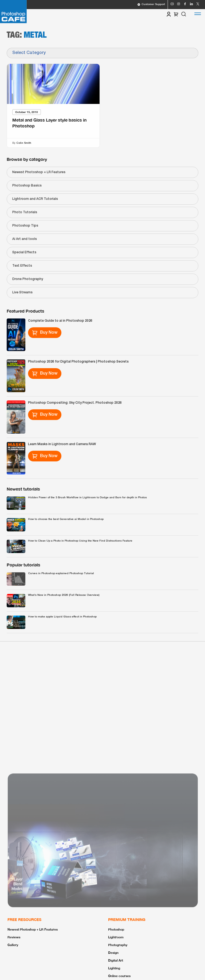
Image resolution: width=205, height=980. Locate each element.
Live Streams (22, 292)
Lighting (114, 968)
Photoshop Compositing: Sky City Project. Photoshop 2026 (75, 403)
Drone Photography (28, 279)
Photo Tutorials (25, 212)
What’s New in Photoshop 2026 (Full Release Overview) (64, 595)
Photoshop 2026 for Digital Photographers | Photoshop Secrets (78, 362)
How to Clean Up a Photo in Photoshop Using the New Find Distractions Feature (80, 541)
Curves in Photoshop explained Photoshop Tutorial (61, 573)
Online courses (119, 976)
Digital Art (116, 960)
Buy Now (45, 333)
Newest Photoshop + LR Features (39, 172)
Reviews (14, 937)
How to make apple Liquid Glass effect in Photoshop (62, 617)
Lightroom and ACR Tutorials (35, 199)
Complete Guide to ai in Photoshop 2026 (60, 321)
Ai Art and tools (25, 239)
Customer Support (151, 5)
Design (113, 953)
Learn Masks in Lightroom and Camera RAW (62, 444)
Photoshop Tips (25, 226)
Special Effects (24, 252)
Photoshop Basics (27, 186)
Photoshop (116, 929)
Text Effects (22, 266)
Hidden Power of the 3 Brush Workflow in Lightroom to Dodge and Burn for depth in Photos (87, 498)
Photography (118, 945)
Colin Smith (24, 143)
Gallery (13, 945)
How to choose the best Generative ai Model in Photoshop (66, 519)
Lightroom (116, 937)
